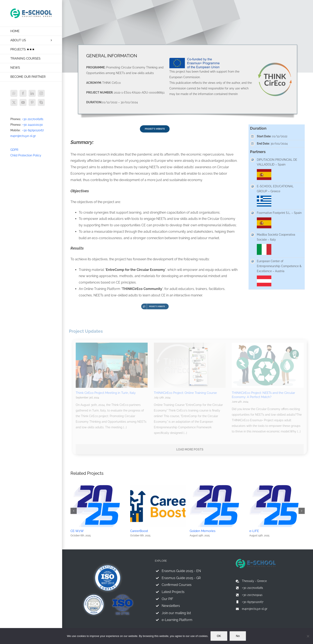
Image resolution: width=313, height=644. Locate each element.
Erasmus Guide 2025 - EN (181, 571)
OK (219, 636)
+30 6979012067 (33, 130)
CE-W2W (77, 531)
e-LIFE (254, 531)
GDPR (14, 150)
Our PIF (167, 599)
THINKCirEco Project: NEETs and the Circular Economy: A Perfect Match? (265, 395)
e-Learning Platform (177, 620)
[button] (74, 511)
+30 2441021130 (33, 125)
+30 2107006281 (33, 119)
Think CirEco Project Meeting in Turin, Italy (107, 393)
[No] (308, 636)
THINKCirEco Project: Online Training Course (187, 393)
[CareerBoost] (158, 486)
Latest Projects (173, 592)
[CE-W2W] (98, 486)
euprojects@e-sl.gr (23, 136)
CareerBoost (139, 531)
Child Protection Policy (26, 155)
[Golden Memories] (217, 486)
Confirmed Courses (177, 585)
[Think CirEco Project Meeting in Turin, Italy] (113, 365)
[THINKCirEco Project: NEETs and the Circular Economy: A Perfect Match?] (269, 365)
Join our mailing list (176, 613)
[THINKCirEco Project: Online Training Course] (191, 365)
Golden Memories (203, 531)
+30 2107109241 (252, 595)
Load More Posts (191, 449)
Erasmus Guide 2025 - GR (181, 578)
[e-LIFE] (277, 486)
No (238, 636)
